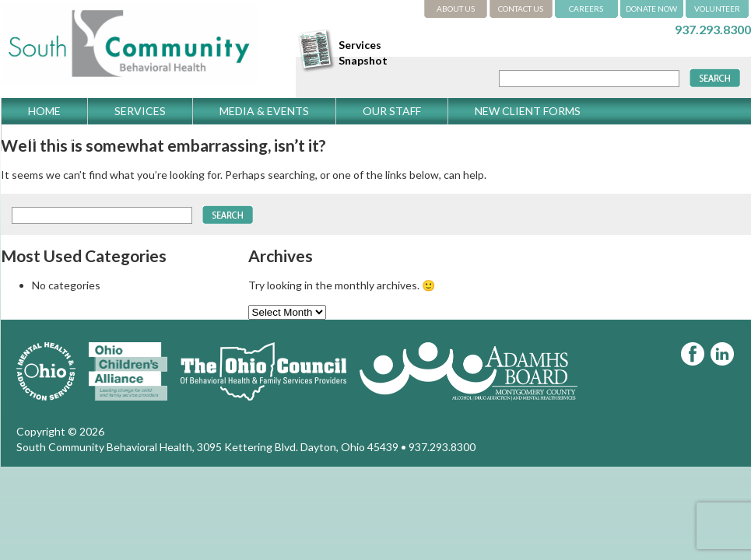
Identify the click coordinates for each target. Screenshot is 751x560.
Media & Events (264, 111)
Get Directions (74, 137)
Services (140, 111)
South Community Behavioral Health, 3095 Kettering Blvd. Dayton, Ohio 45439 (207, 447)
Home (44, 111)
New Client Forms (528, 111)
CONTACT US (521, 9)
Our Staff (392, 111)
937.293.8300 (713, 29)
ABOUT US (456, 9)
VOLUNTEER (717, 9)
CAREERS (586, 9)
